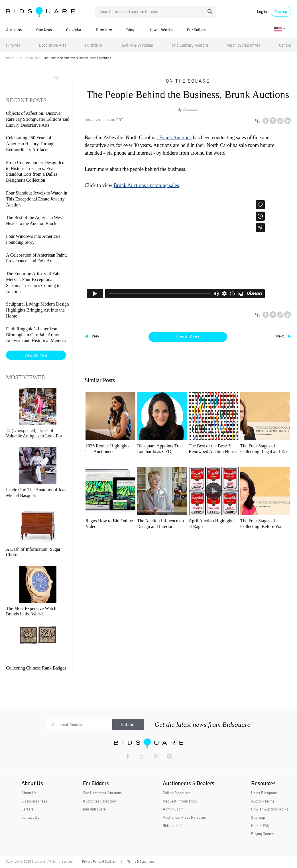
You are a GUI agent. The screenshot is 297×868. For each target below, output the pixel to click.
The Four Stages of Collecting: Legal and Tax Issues (264, 449)
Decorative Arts (53, 45)
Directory (104, 30)
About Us (29, 793)
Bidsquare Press (34, 801)
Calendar (74, 30)
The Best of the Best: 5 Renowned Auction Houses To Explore (213, 449)
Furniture (93, 45)
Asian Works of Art (243, 45)
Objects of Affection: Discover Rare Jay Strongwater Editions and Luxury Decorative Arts (38, 119)
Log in (262, 12)
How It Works (161, 30)
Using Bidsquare (264, 793)
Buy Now (44, 30)
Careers (27, 809)
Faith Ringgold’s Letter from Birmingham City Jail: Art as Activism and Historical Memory (36, 335)
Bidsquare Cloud (176, 826)
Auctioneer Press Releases (184, 817)
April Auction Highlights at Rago (211, 524)
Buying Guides (262, 834)
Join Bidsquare (94, 809)
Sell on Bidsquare (177, 793)
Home (10, 58)
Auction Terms (263, 801)
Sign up (281, 12)
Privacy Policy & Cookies (99, 861)
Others (285, 45)
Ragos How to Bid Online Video (109, 524)
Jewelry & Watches (137, 45)
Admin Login (173, 809)
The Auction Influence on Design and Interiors (160, 524)
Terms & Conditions (141, 861)
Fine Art (13, 45)
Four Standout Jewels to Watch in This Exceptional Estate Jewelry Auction (37, 199)
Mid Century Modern (190, 45)
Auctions (14, 30)
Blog (130, 30)
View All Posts (188, 337)
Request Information (180, 801)
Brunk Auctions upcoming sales (146, 185)
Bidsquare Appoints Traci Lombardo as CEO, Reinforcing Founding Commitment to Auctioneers (160, 449)
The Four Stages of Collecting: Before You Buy (261, 524)
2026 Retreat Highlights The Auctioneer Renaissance (107, 449)
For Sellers (196, 30)
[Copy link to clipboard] (257, 121)
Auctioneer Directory (99, 801)
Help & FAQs (261, 826)
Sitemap (258, 817)
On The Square (29, 58)
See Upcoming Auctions (102, 793)
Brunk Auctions (175, 138)
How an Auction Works (270, 809)
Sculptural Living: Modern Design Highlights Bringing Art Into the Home (37, 310)
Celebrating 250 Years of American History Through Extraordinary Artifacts (31, 144)
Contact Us (30, 817)
